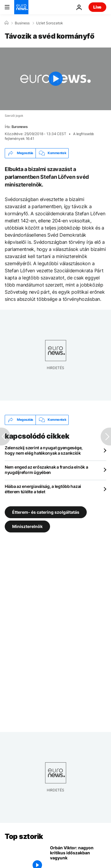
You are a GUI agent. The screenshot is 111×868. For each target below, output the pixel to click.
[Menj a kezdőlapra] (21, 7)
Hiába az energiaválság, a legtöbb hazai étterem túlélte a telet (43, 489)
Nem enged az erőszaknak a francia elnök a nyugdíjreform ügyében (46, 470)
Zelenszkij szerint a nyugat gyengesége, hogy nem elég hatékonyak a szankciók (44, 450)
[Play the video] (55, 79)
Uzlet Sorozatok (50, 23)
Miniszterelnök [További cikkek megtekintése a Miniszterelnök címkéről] (27, 526)
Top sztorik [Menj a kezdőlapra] (24, 836)
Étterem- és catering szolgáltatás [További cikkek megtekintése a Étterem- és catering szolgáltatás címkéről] (46, 512)
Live (97, 7)
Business (22, 23)
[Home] (7, 23)
